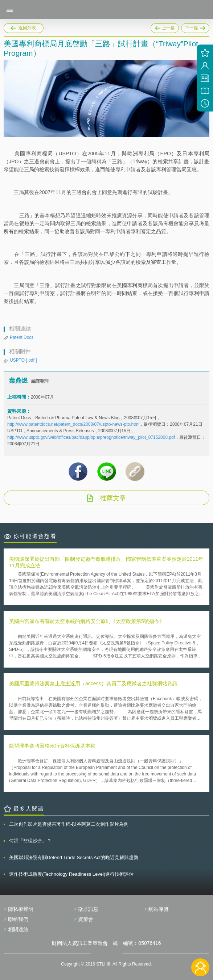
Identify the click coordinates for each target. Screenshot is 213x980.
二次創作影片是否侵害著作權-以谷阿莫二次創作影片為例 (69, 824)
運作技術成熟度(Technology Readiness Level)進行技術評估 (71, 874)
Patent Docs (22, 337)
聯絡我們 (18, 919)
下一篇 (195, 27)
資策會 (86, 919)
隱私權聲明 (21, 909)
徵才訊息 (88, 909)
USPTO (23, 360)
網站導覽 (159, 909)
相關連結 (18, 929)
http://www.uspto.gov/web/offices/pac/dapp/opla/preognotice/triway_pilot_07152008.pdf (91, 437)
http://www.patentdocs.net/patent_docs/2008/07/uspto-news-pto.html (73, 424)
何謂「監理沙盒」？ (30, 841)
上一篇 (165, 27)
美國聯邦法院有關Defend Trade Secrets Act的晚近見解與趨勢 (74, 857)
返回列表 (27, 28)
